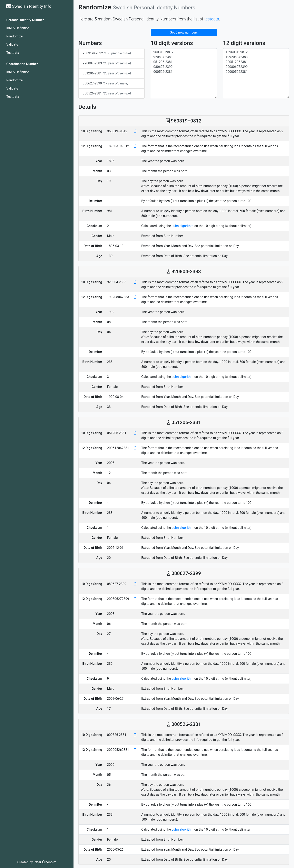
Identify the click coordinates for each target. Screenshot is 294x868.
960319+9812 (107, 53)
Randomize (14, 36)
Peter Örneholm (45, 862)
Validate (12, 44)
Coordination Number (22, 64)
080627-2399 (105, 83)
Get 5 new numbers (184, 32)
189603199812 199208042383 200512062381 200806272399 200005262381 (256, 73)
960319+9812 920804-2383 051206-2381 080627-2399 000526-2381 (184, 73)
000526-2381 (107, 93)
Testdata (13, 53)
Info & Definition (18, 28)
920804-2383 (107, 63)
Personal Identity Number (25, 20)
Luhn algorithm (183, 226)
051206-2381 (107, 73)
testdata (212, 19)
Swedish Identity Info (29, 6)
